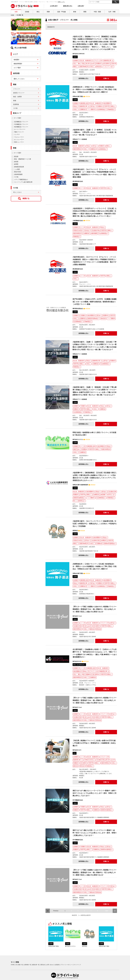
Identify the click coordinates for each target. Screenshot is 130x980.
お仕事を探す (54, 6)
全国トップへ (61, 2)
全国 (16, 12)
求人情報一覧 (19, 965)
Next (107, 911)
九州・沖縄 (112, 12)
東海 (75, 12)
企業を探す (81, 6)
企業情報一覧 (27, 965)
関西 (85, 12)
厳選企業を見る (68, 6)
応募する (106, 78)
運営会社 (43, 965)
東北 (38, 12)
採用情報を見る (83, 78)
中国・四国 (97, 12)
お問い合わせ (50, 965)
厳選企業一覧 (36, 965)
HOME (12, 15)
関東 (48, 12)
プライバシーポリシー (67, 965)
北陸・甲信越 (61, 12)
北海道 (27, 12)
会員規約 (57, 965)
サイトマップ (77, 965)
